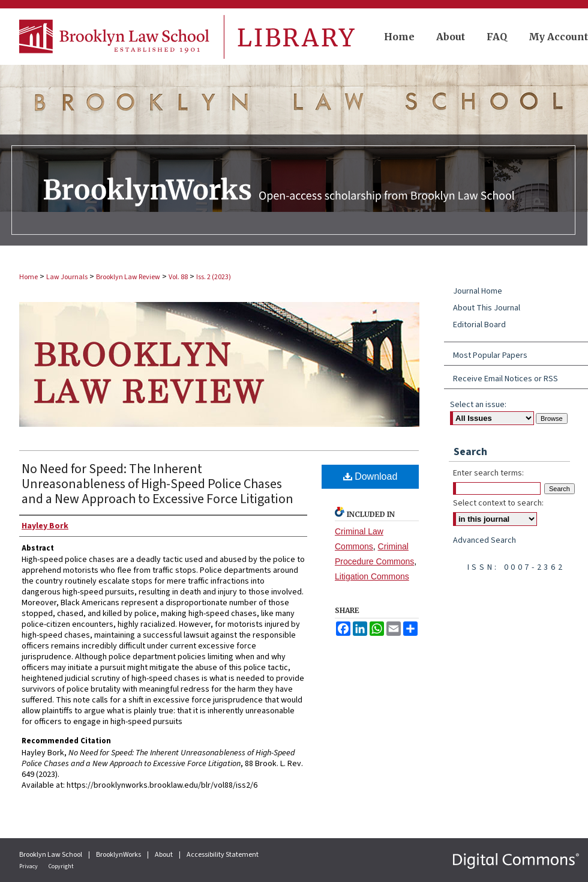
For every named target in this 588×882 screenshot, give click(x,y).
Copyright (61, 866)
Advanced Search (484, 540)
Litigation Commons (372, 576)
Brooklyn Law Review (128, 277)
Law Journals (67, 277)
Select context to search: (498, 503)
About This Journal (487, 308)
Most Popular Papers (490, 355)
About (164, 855)
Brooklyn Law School (51, 855)
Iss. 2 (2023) (214, 277)
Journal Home (478, 291)
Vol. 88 (178, 277)
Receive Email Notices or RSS (505, 379)
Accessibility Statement (223, 855)
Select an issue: (478, 405)
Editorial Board (479, 325)
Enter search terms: (488, 473)
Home (28, 277)
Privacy (29, 866)
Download (370, 476)
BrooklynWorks (119, 855)
